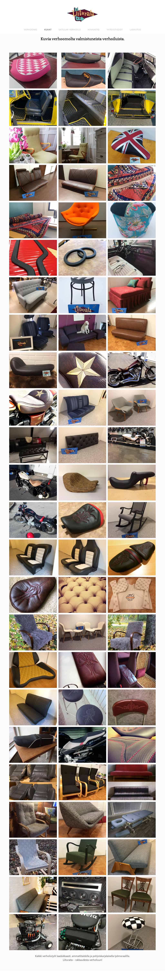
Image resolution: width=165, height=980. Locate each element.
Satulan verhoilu (70, 30)
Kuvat (48, 30)
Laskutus (135, 30)
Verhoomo (31, 30)
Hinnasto (94, 30)
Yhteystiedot (115, 30)
